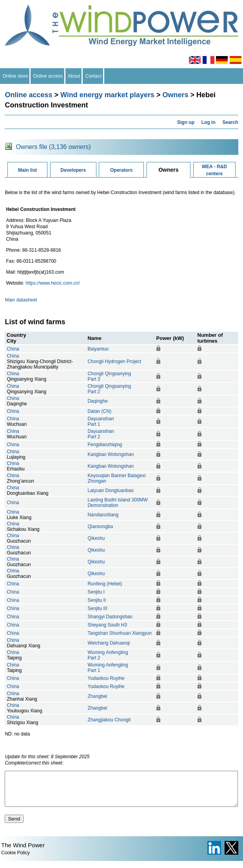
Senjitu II (97, 600)
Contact (93, 76)
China (13, 349)
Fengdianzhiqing (105, 445)
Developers (73, 170)
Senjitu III (97, 608)
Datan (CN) (99, 411)
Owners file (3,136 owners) (53, 147)
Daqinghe (97, 401)
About (74, 76)
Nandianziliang (103, 515)
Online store (15, 76)
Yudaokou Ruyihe (106, 678)
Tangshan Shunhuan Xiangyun (119, 633)
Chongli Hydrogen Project (114, 361)
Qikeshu (96, 538)
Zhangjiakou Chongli (109, 720)
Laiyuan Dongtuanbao (110, 490)
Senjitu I (96, 592)
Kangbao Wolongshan (111, 454)
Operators (121, 170)
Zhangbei (97, 696)
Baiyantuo (98, 349)
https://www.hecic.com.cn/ (53, 283)
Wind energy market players (107, 95)
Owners (175, 95)
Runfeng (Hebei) (105, 584)
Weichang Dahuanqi (109, 643)
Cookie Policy (15, 860)
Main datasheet (21, 300)
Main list (27, 170)
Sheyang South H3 (107, 625)
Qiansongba (100, 527)
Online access (48, 76)
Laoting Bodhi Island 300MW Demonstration (117, 503)
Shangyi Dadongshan (110, 617)
